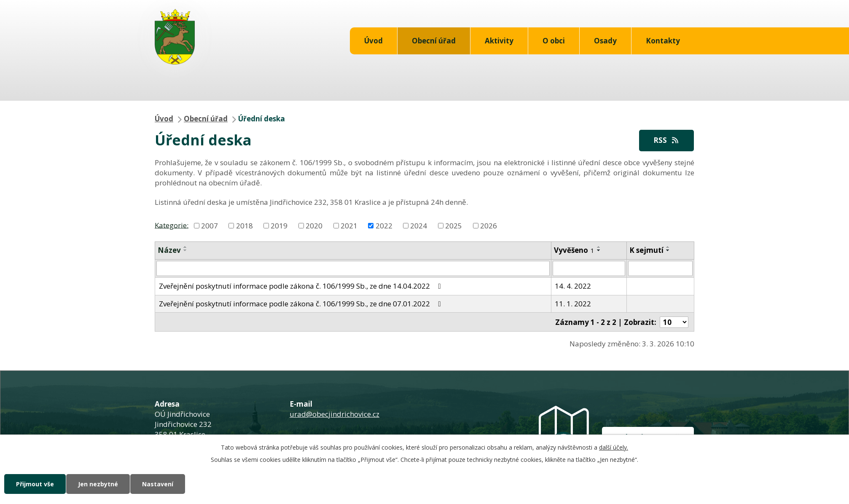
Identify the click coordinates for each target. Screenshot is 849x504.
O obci (554, 41)
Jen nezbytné (98, 484)
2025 (454, 226)
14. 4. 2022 (573, 286)
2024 (419, 226)
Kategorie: (172, 225)
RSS (666, 140)
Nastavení (158, 484)
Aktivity (499, 41)
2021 (349, 226)
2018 (244, 226)
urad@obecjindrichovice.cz (334, 414)
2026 (489, 226)
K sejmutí (646, 250)
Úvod (373, 41)
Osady (605, 41)
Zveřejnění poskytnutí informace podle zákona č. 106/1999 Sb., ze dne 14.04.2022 (302, 286)
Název (169, 250)
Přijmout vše (35, 484)
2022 (384, 226)
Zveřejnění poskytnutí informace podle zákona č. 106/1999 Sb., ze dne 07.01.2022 (302, 304)
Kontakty (663, 41)
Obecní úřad (434, 41)
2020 (314, 226)
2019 (279, 226)
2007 (210, 226)
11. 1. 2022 (573, 304)
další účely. (614, 447)
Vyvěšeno (574, 250)
